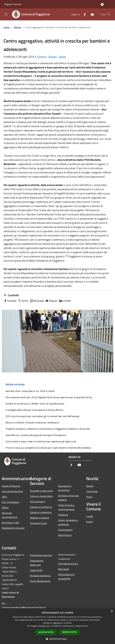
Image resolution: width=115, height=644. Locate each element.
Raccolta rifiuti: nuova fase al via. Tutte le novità (30, 391)
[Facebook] (84, 14)
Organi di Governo (11, 486)
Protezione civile (38, 523)
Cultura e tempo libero (41, 496)
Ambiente (63, 515)
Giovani (52, 57)
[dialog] (57, 626)
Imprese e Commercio (41, 507)
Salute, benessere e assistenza (68, 522)
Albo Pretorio (65, 535)
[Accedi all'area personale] (102, 4)
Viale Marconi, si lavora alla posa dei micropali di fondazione (36, 435)
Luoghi (90, 516)
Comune (42, 57)
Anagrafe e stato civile (41, 491)
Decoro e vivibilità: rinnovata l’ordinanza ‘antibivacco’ (32, 422)
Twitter (23, 301)
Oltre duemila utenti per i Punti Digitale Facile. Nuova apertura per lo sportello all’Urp (49, 397)
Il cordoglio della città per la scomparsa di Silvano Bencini (35, 410)
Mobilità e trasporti (40, 518)
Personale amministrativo (10, 515)
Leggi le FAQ (36, 570)
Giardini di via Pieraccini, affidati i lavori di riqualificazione (35, 404)
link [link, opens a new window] (86, 626)
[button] (57, 639)
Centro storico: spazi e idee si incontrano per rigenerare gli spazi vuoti (41, 441)
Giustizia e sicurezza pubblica (68, 498)
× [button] (112, 611)
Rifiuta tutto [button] (70, 632)
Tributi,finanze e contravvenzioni (66, 507)
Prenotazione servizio (41, 555)
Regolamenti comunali (13, 528)
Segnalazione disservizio (37, 563)
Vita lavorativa (37, 502)
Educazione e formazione (65, 488)
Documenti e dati (10, 523)
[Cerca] (109, 14)
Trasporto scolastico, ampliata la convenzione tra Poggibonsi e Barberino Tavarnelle (48, 429)
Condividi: (11, 295)
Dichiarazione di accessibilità (66, 577)
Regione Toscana (13, 4)
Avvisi (89, 497)
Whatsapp (37, 301)
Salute (62, 57)
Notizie (18, 27)
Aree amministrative (12, 491)
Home (7, 27)
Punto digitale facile (40, 581)
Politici (5, 508)
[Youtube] (91, 14)
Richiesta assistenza (40, 576)
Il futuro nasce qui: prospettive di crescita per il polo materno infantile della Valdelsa (48, 448)
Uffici (4, 497)
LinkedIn (65, 301)
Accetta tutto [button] (46, 632)
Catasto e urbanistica (41, 512)
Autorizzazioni (65, 530)
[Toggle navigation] (6, 14)
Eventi (90, 522)
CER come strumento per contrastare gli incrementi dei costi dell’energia (42, 416)
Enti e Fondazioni (11, 502)
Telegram (51, 301)
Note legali (64, 569)
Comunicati (92, 491)
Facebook (10, 301)
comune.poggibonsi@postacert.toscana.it (24, 608)
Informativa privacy (68, 564)
